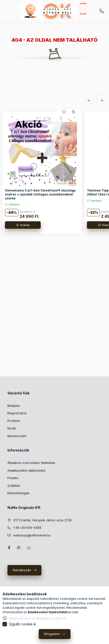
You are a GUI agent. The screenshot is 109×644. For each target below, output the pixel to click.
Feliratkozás (22, 570)
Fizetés (13, 478)
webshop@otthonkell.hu (32, 535)
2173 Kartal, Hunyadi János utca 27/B (42, 520)
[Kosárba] (23, 225)
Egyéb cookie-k (23, 624)
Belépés (14, 406)
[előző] (89, 100)
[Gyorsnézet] (74, 112)
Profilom (14, 421)
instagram (19, 548)
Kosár (12, 428)
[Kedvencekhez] (64, 112)
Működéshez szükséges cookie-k (38, 618)
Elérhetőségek (18, 493)
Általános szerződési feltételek (31, 463)
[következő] (102, 100)
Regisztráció (17, 413)
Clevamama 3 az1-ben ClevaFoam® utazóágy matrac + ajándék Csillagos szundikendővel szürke (40, 194)
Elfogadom (52, 634)
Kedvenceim (17, 436)
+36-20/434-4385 (102, 11)
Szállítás (14, 486)
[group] (54, 173)
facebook (9, 548)
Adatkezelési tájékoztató (26, 470)
